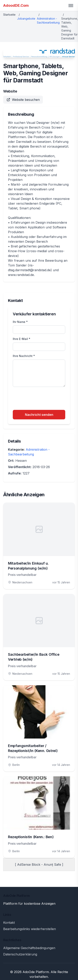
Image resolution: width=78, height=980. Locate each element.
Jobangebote (26, 19)
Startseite (9, 15)
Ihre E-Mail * (22, 339)
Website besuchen (23, 100)
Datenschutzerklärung (20, 954)
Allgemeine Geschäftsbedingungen (29, 948)
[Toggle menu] (71, 6)
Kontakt (9, 923)
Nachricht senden (39, 415)
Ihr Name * (20, 322)
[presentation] (43, 399)
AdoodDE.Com (16, 5)
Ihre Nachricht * (24, 356)
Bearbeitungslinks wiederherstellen (30, 929)
